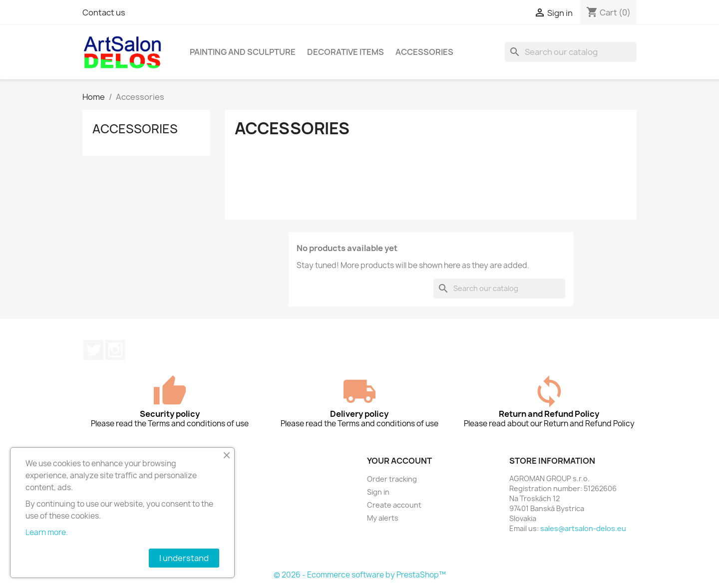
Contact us (104, 12)
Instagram (115, 350)
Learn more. (47, 532)
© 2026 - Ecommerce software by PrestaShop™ (360, 575)
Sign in (378, 492)
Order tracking (392, 479)
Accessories (424, 52)
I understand (184, 558)
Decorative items (346, 52)
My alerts (383, 518)
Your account (399, 461)
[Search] (571, 52)
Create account (394, 505)
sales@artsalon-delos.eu (583, 528)
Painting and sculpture (243, 52)
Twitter (93, 350)
